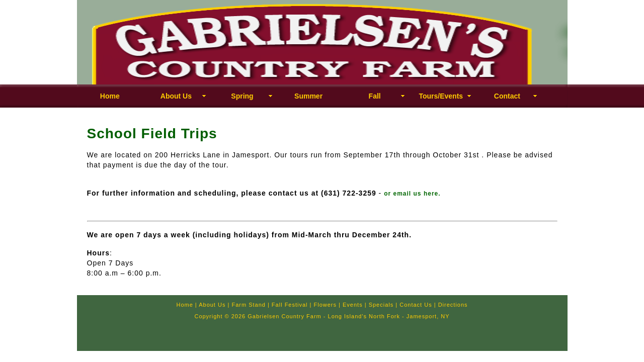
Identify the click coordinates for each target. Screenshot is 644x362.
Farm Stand (248, 305)
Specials (381, 305)
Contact (507, 96)
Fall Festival (290, 305)
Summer (308, 96)
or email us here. (412, 194)
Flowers (326, 305)
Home (110, 96)
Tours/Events (441, 96)
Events (353, 305)
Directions (453, 305)
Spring (242, 96)
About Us (176, 96)
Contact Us (416, 305)
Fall (375, 96)
